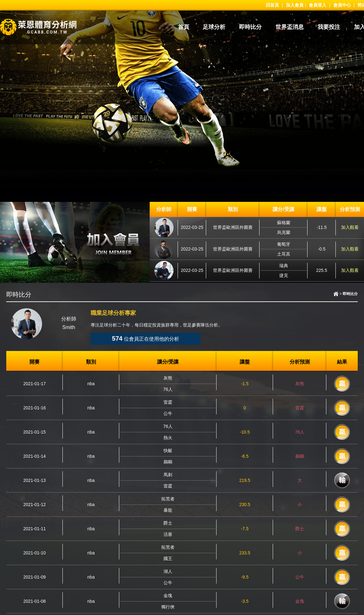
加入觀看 (350, 227)
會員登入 (318, 5)
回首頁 (272, 5)
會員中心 (342, 5)
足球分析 (214, 27)
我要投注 (329, 27)
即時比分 (250, 27)
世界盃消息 (290, 27)
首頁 (184, 27)
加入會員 (295, 5)
